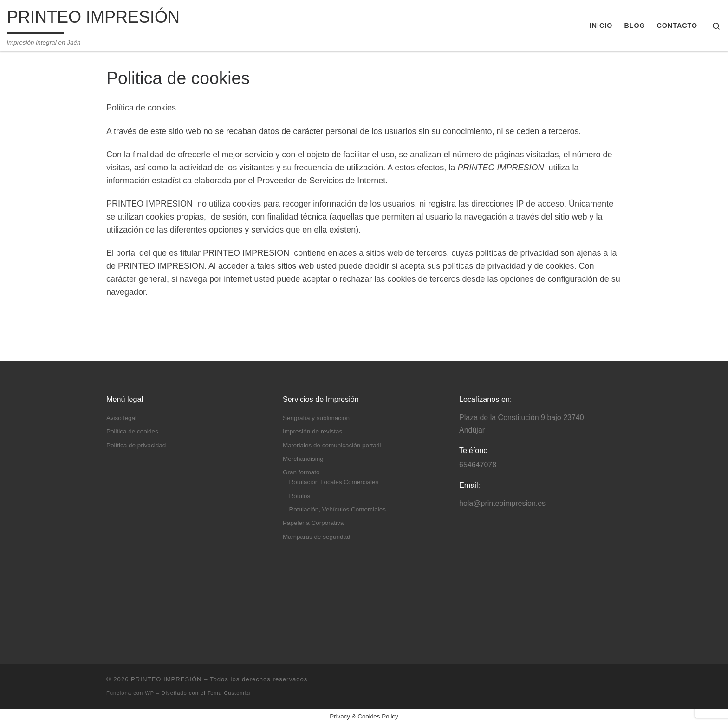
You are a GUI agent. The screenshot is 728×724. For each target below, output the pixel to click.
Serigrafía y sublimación (316, 418)
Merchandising (303, 459)
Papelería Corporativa (313, 523)
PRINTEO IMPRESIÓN (166, 679)
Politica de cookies (132, 431)
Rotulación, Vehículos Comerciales (338, 509)
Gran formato (301, 472)
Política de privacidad (136, 445)
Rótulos (300, 496)
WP (149, 693)
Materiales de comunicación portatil (332, 445)
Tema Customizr (230, 693)
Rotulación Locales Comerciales (334, 482)
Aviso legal (121, 418)
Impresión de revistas (312, 431)
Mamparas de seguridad (317, 537)
